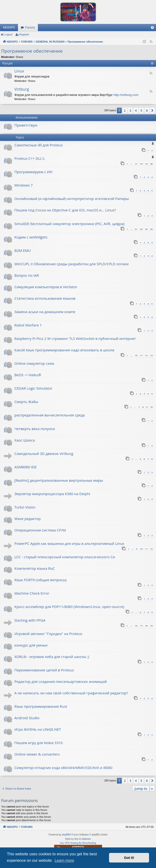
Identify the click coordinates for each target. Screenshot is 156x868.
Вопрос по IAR (27, 275)
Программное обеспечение (32, 51)
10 (136, 355)
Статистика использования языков (45, 298)
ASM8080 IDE (26, 467)
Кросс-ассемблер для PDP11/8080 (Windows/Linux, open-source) (69, 607)
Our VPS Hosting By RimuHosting (78, 843)
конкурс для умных (31, 645)
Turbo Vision (25, 507)
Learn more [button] (64, 860)
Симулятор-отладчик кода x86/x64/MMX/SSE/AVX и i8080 (63, 768)
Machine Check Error (32, 593)
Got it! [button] (129, 858)
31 (136, 229)
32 (141, 229)
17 (136, 164)
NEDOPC (9, 28)
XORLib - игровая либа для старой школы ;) (52, 657)
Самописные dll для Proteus (39, 145)
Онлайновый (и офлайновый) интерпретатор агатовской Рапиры (72, 199)
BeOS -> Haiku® (28, 375)
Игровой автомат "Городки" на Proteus (48, 634)
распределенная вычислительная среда (50, 415)
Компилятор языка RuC (35, 568)
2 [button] (125, 110)
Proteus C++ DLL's (29, 158)
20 (151, 164)
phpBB (66, 835)
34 (151, 229)
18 (141, 164)
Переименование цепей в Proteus (44, 670)
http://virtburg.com (126, 95)
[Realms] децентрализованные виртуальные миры (59, 480)
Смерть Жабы (26, 402)
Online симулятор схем (34, 363)
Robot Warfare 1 (28, 325)
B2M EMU (23, 250)
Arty (76, 839)
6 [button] (147, 110)
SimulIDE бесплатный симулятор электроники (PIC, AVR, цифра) (69, 224)
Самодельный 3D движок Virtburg (44, 453)
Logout (8, 34)
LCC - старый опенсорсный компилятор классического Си (65, 557)
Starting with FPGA (30, 620)
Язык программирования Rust (41, 706)
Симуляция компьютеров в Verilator (46, 287)
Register (24, 34)
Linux (19, 71)
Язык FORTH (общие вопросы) (40, 580)
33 (146, 229)
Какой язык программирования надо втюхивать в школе (64, 350)
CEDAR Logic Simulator (33, 388)
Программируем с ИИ (33, 172)
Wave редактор (28, 519)
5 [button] (141, 110)
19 (146, 164)
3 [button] (130, 110)
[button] (152, 111)
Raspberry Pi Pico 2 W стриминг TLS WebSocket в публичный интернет (75, 338)
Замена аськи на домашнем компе (45, 312)
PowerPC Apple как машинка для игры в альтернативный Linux (69, 543)
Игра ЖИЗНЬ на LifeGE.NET (38, 729)
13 (151, 355)
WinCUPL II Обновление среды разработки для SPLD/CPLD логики (71, 264)
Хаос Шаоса (25, 440)
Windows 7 (23, 185)
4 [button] (136, 110)
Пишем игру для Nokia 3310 (39, 743)
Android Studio (27, 718)
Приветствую (26, 125)
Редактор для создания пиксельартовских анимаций (61, 681)
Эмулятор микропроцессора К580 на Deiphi (52, 494)
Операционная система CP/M (40, 530)
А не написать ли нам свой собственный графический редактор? (71, 693)
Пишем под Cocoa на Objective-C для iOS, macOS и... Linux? (65, 210)
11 (141, 355)
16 (136, 626)
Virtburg (22, 89)
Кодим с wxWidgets (31, 237)
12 (146, 355)
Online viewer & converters (37, 754)
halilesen (86, 839)
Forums (30, 28)
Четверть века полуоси (35, 429)
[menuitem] (152, 28)
